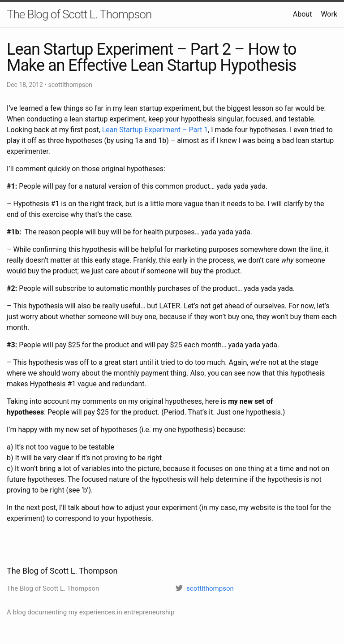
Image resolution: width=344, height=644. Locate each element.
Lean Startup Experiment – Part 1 (155, 130)
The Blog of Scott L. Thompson (79, 14)
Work (329, 14)
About (303, 14)
